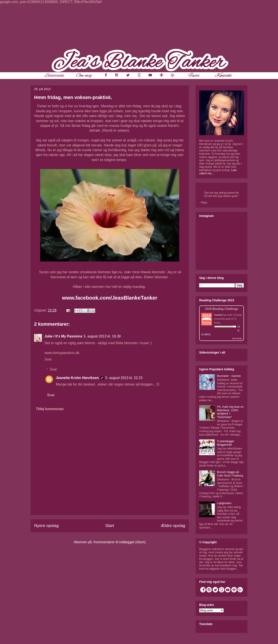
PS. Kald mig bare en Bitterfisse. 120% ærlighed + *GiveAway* (230, 412)
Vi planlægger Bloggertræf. (226, 443)
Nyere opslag (46, 526)
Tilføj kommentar (50, 409)
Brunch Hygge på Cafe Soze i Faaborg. (230, 474)
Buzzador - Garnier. (229, 376)
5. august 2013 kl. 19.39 (102, 336)
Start (110, 526)
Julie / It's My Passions (63, 336)
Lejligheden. (225, 503)
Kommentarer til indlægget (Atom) (120, 542)
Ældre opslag (173, 526)
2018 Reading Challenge (222, 309)
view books (237, 338)
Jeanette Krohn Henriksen (77, 378)
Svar (48, 359)
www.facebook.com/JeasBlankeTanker (110, 298)
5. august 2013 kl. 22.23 (124, 378)
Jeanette (218, 315)
